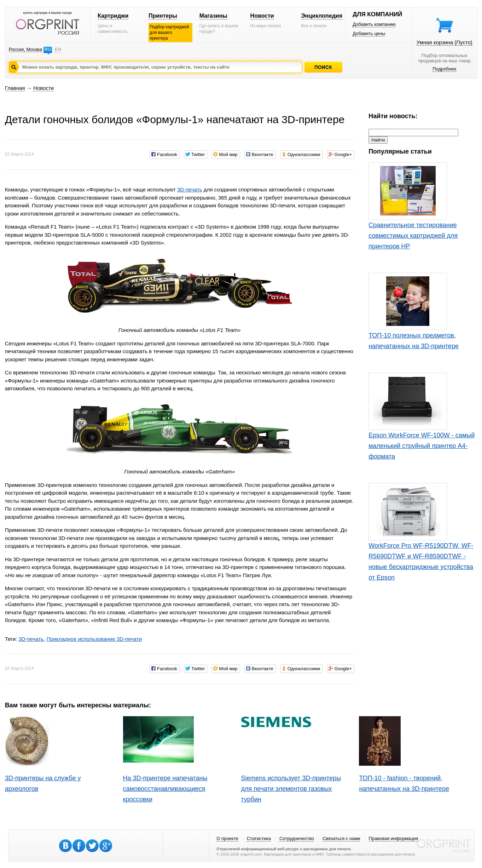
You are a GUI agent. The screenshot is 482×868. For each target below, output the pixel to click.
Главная (15, 88)
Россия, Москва (25, 49)
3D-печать (190, 189)
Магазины (213, 16)
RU (48, 49)
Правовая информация (394, 838)
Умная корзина (445, 42)
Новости (262, 16)
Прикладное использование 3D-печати (94, 639)
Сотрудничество (297, 838)
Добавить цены (369, 33)
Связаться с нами (341, 838)
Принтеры (163, 16)
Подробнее (444, 69)
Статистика (259, 838)
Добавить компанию (374, 24)
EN (58, 49)
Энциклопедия (322, 16)
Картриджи (113, 16)
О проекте (227, 838)
